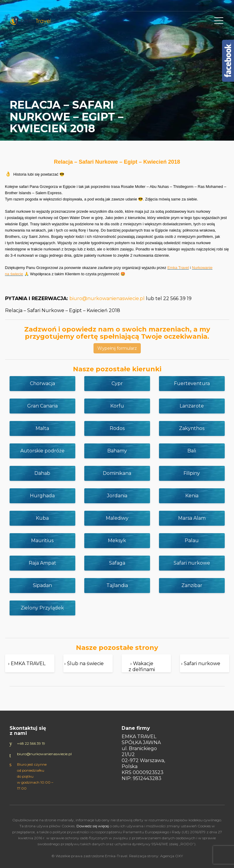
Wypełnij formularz (117, 348)
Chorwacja (42, 383)
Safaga (117, 563)
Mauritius (42, 541)
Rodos (117, 428)
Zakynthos (192, 428)
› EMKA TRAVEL (27, 663)
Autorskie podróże (42, 451)
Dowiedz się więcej (93, 826)
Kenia (192, 496)
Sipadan (42, 585)
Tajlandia (117, 585)
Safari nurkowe (192, 563)
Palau (192, 541)
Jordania (117, 496)
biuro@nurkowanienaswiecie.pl (107, 298)
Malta (42, 428)
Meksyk (117, 541)
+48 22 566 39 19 (31, 743)
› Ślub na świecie (84, 663)
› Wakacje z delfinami (142, 666)
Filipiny (192, 473)
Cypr (117, 383)
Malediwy (117, 518)
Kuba (42, 518)
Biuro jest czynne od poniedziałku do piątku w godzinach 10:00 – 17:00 (35, 776)
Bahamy (117, 451)
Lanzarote (192, 406)
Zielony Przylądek (42, 608)
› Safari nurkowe (201, 663)
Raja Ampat (42, 563)
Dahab (42, 473)
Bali (192, 451)
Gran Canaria (42, 406)
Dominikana (117, 473)
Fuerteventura (192, 383)
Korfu (117, 406)
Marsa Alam (192, 518)
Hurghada (42, 496)
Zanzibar (192, 585)
